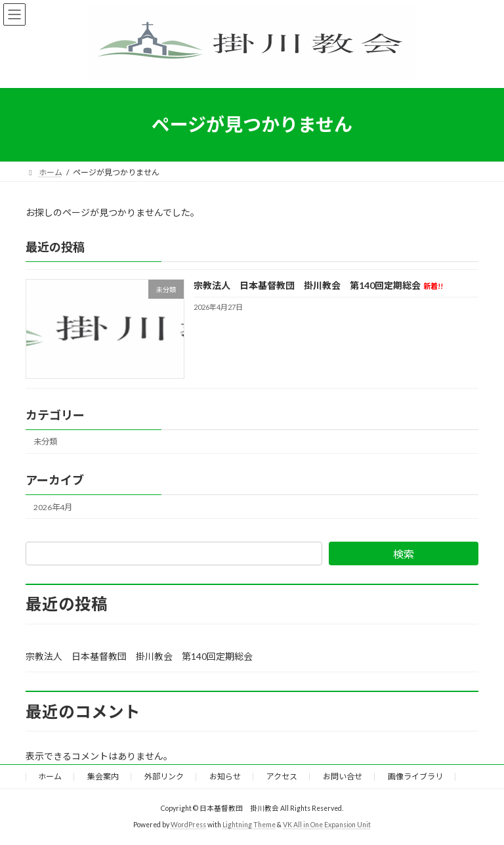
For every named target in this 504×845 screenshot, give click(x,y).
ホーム (50, 776)
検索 (404, 554)
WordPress (188, 825)
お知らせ (225, 776)
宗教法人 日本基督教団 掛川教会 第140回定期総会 (318, 285)
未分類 (45, 442)
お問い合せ (343, 776)
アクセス (282, 776)
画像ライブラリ (415, 776)
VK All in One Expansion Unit (327, 825)
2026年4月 (53, 507)
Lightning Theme (249, 825)
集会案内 (103, 776)
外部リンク (164, 776)
